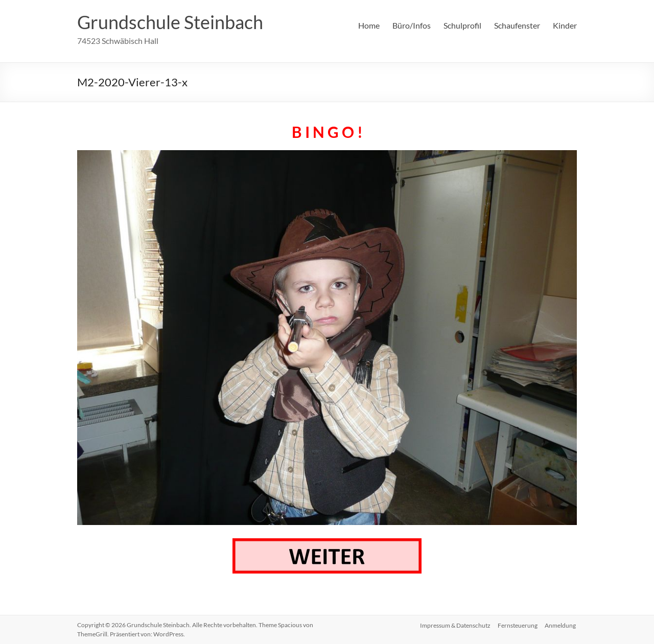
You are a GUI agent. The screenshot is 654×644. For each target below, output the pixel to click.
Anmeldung (561, 625)
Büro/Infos (412, 25)
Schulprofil (462, 25)
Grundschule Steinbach (170, 22)
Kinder (565, 25)
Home (369, 25)
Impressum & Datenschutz (454, 625)
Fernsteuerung (518, 625)
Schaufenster (517, 25)
